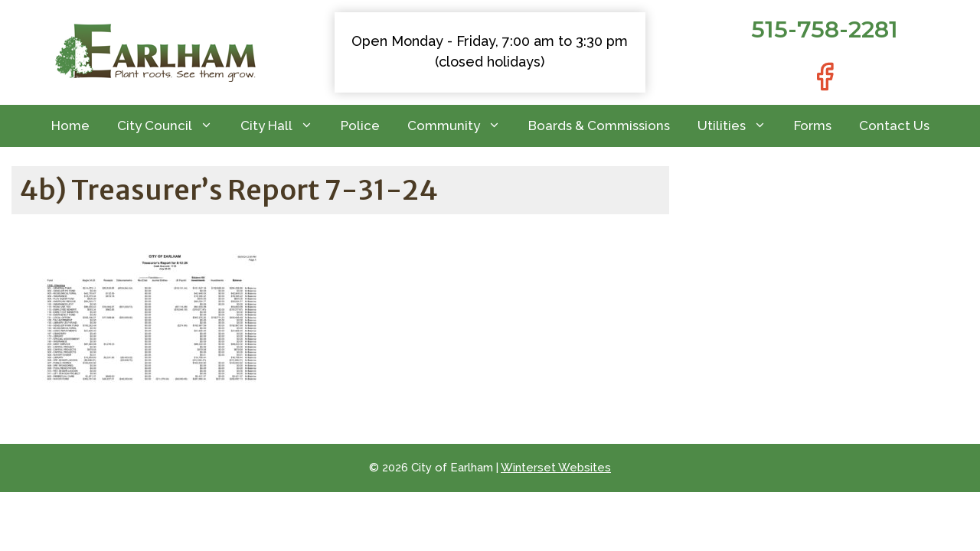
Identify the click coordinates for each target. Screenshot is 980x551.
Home (70, 126)
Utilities (739, 126)
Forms (813, 126)
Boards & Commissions (599, 126)
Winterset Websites (556, 468)
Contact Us (894, 126)
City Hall (284, 126)
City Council (172, 126)
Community (461, 126)
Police (360, 126)
